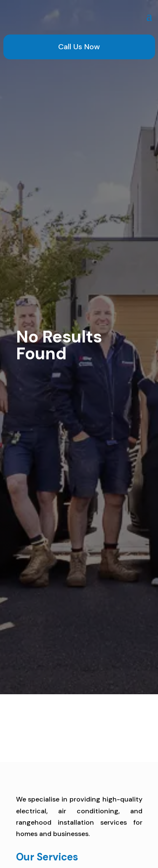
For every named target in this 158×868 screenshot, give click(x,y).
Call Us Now (79, 47)
